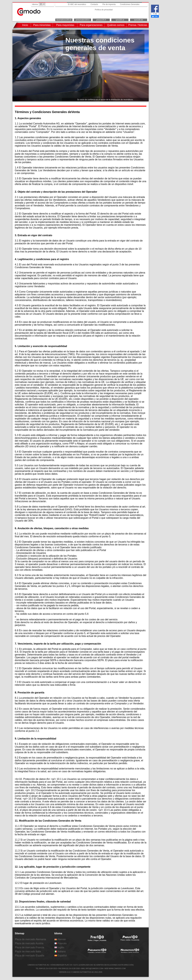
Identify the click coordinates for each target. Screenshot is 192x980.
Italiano (60, 952)
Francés (61, 943)
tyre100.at (120, 20)
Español (61, 956)
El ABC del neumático (77, 4)
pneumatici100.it (82, 20)
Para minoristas (42, 25)
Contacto (94, 4)
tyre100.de (139, 20)
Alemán (60, 939)
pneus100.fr (101, 20)
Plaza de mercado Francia (30, 947)
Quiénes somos (116, 25)
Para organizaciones (91, 25)
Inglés (59, 947)
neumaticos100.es (64, 20)
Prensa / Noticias (138, 25)
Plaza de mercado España (30, 956)
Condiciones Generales (130, 4)
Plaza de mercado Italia (28, 952)
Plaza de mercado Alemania (30, 939)
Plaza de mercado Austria (29, 943)
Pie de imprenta (109, 4)
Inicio (25, 25)
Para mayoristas (65, 25)
